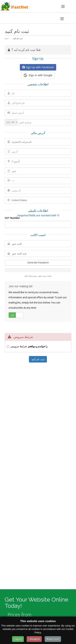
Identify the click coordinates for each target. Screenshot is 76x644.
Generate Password (38, 263)
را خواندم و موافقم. (29, 346)
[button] (38, 75)
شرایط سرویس (19, 346)
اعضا (7, 38)
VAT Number (12, 218)
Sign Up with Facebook (38, 67)
